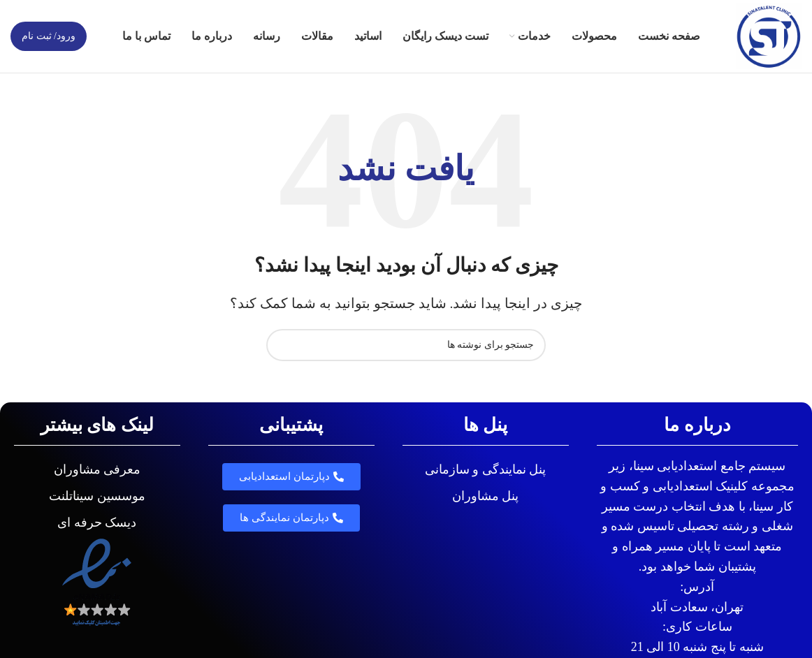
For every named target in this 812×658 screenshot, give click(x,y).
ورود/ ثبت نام (49, 36)
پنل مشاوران (486, 496)
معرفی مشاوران (97, 469)
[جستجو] (406, 345)
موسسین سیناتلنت (97, 496)
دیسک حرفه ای (97, 522)
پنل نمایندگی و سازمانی (486, 469)
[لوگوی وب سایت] (769, 35)
